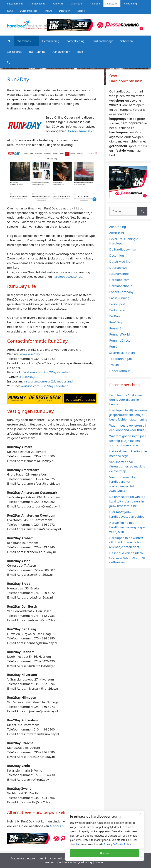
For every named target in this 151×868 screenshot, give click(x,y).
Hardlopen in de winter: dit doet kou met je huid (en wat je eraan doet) (126, 542)
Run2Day (112, 4)
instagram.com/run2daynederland (48, 381)
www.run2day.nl (32, 354)
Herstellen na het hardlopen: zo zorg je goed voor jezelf (128, 527)
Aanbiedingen (61, 52)
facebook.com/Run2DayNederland (47, 372)
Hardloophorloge (102, 41)
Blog (80, 52)
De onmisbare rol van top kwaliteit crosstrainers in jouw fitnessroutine (127, 501)
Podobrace (117, 310)
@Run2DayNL (29, 377)
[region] (105, 836)
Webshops (28, 41)
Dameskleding (75, 41)
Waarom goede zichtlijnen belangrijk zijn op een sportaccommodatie (128, 441)
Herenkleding (51, 41)
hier (78, 844)
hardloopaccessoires (67, 277)
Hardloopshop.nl (121, 286)
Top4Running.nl (121, 359)
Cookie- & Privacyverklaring (75, 862)
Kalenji (81, 11)
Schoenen (126, 41)
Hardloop (95, 4)
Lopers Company (121, 292)
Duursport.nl (118, 268)
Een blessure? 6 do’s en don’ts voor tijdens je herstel (126, 400)
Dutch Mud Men (29, 11)
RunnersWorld (120, 334)
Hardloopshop (37, 4)
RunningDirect (120, 340)
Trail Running (37, 52)
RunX (10, 11)
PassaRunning (15, 4)
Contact (100, 862)
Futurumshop (119, 274)
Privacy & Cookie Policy (117, 844)
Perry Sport (117, 304)
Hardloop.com (120, 280)
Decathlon (65, 11)
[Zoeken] (142, 211)
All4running (130, 4)
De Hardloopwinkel (123, 249)
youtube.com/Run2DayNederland (44, 386)
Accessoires (14, 52)
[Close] (140, 814)
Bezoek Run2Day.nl (82, 131)
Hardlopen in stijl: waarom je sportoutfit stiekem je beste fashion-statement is (128, 415)
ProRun (115, 316)
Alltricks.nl (77, 4)
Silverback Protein (122, 353)
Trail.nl (48, 11)
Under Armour (120, 371)
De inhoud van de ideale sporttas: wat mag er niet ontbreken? (127, 557)
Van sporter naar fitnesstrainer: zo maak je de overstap (127, 466)
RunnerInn (58, 4)
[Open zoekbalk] (8, 62)
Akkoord (105, 853)
